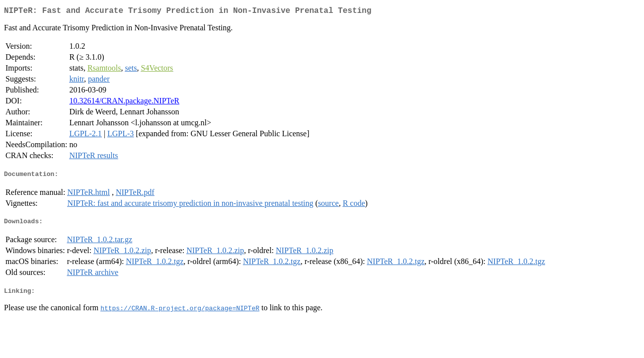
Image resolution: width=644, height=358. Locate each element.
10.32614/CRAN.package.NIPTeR (124, 103)
